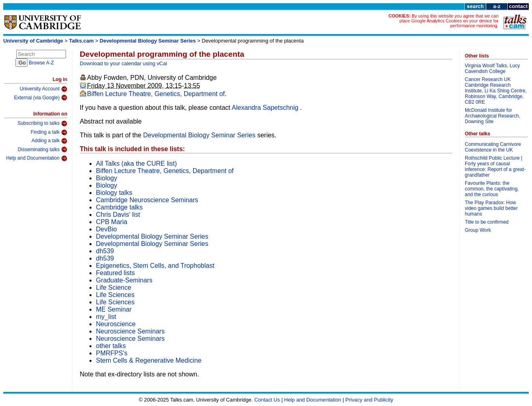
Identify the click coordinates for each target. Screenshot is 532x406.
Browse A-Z (41, 63)
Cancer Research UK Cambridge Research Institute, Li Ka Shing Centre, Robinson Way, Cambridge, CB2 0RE (496, 91)
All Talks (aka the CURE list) (136, 163)
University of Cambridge (33, 41)
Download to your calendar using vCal (123, 63)
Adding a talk (49, 141)
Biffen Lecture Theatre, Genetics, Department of (156, 94)
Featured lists (115, 273)
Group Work (478, 230)
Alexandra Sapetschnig (266, 108)
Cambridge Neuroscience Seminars (147, 200)
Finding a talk (49, 132)
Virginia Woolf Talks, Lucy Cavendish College (492, 68)
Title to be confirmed (487, 222)
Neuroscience (116, 324)
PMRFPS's (112, 353)
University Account (43, 89)
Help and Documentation (37, 158)
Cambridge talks (119, 207)
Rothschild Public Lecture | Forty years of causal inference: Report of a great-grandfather (495, 167)
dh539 (105, 251)
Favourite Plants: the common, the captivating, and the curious (492, 189)
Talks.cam (82, 41)
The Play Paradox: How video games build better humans (491, 208)
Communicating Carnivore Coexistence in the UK (493, 147)
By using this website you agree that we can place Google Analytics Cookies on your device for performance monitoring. (449, 21)
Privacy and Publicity (369, 400)
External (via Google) (40, 98)
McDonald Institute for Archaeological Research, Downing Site (493, 116)
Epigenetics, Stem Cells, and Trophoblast (155, 266)
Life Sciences (115, 295)
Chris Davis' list (118, 215)
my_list (106, 317)
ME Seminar (114, 309)
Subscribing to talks (42, 124)
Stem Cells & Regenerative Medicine (149, 360)
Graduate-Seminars (124, 280)
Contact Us (267, 400)
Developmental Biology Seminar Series (148, 41)
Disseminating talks (43, 150)
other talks (111, 346)
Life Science (114, 287)
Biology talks (114, 193)
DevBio (106, 229)
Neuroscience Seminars (130, 331)
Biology (106, 178)
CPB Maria (112, 222)
